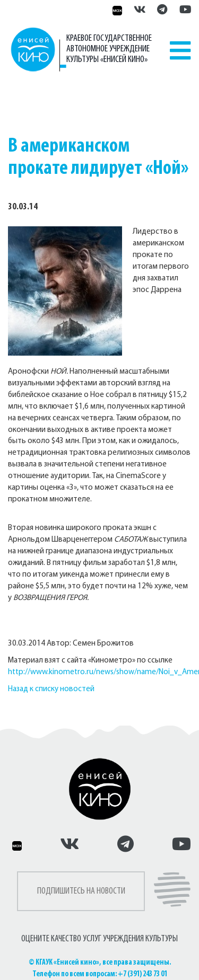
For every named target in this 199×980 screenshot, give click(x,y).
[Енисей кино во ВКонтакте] (140, 11)
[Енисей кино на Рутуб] (183, 11)
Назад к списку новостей (51, 689)
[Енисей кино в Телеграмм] (162, 11)
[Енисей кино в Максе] (116, 11)
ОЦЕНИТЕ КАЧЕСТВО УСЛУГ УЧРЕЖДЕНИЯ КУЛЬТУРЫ (99, 939)
